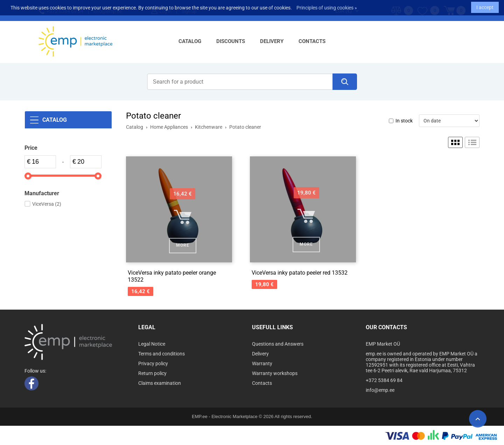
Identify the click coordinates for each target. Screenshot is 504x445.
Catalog (190, 41)
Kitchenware (209, 127)
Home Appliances (169, 127)
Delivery (272, 41)
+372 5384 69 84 (384, 380)
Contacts (312, 41)
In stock (404, 121)
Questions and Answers (278, 344)
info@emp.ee (380, 390)
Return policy (152, 373)
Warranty (262, 363)
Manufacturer (42, 193)
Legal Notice (152, 344)
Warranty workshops (275, 373)
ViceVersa (47, 204)
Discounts (231, 41)
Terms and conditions (162, 354)
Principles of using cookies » (327, 5)
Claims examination (160, 383)
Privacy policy (153, 363)
